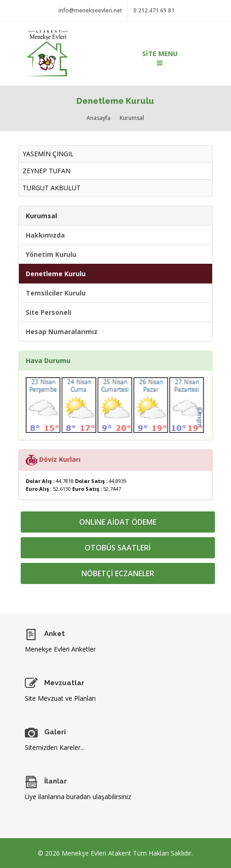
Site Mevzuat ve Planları (60, 698)
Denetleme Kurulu (56, 274)
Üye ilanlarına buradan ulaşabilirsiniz (78, 797)
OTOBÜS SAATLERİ (118, 548)
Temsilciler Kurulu (56, 293)
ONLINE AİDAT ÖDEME (118, 522)
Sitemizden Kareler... (55, 747)
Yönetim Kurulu (51, 254)
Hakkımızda (45, 235)
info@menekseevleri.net (90, 10)
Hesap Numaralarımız (62, 332)
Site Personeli (49, 312)
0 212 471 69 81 (154, 10)
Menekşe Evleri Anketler (60, 649)
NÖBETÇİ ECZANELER (118, 573)
